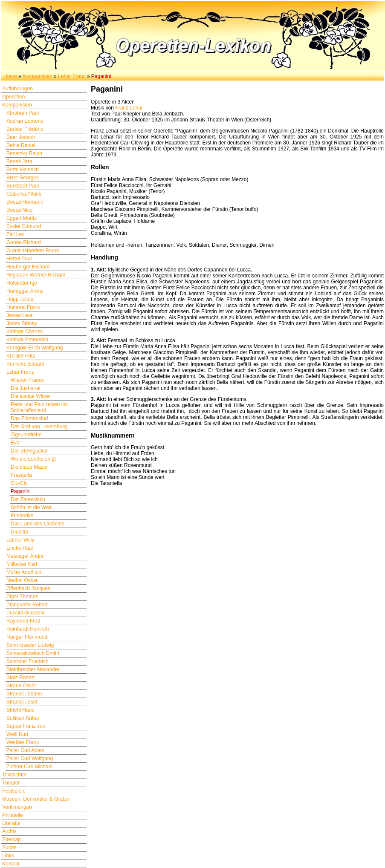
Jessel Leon (20, 315)
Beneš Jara (19, 161)
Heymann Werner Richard (36, 275)
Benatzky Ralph (24, 153)
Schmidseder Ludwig (30, 645)
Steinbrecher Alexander (33, 669)
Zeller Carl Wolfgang (30, 758)
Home (10, 76)
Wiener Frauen (27, 380)
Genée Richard (24, 242)
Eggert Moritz (22, 218)
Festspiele (14, 791)
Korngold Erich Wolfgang (35, 348)
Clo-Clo (19, 483)
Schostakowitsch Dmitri (33, 653)
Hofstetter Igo (22, 283)
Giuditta (19, 532)
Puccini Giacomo (26, 613)
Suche (9, 848)
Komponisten (38, 76)
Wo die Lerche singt (33, 459)
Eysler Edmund (24, 226)
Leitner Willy (20, 540)
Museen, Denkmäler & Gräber (36, 799)
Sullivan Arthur (23, 718)
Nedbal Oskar (22, 580)
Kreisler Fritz (21, 356)
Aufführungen (17, 89)
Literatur (12, 823)
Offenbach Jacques (28, 588)
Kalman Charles (25, 332)
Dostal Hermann (25, 202)
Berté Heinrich (23, 170)
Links (8, 856)
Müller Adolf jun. (25, 572)
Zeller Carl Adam (25, 750)
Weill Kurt (17, 734)
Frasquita (21, 475)
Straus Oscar (21, 686)
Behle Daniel (21, 145)
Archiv (9, 831)
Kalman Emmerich (27, 340)
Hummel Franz (23, 307)
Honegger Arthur (25, 291)
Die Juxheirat (26, 388)
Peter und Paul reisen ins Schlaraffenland (39, 407)
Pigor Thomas (22, 597)
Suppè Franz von (26, 726)
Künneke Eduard (25, 364)
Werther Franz (23, 742)
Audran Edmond (25, 121)
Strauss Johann (24, 694)
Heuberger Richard (28, 267)
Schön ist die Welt (31, 508)
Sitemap (12, 839)
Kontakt (11, 864)
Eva (15, 443)
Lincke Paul (20, 548)
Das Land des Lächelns (37, 524)
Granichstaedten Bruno (33, 251)
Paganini (21, 491)
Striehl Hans (20, 710)
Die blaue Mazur (29, 467)
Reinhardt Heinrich (27, 629)
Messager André (25, 556)
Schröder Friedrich (27, 661)
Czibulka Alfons (24, 194)
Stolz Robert (20, 678)
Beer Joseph (21, 137)
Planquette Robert (27, 605)
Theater (11, 783)
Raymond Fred (23, 621)
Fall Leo (16, 234)
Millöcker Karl (22, 564)
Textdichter (14, 775)
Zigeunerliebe (26, 435)
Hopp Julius (20, 299)
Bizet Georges (23, 178)
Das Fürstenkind (29, 418)
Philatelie (13, 815)
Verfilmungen (17, 807)
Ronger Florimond (27, 637)
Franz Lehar (129, 108)
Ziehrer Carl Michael (29, 767)
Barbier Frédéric (25, 129)
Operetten (13, 97)
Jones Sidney (22, 323)
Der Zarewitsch (28, 499)
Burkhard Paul (23, 186)
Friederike (22, 516)
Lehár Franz (72, 76)
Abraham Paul (23, 113)
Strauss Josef (22, 702)
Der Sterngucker (29, 451)
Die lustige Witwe (30, 396)
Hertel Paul (19, 259)
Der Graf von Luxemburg (39, 427)
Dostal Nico (19, 210)
